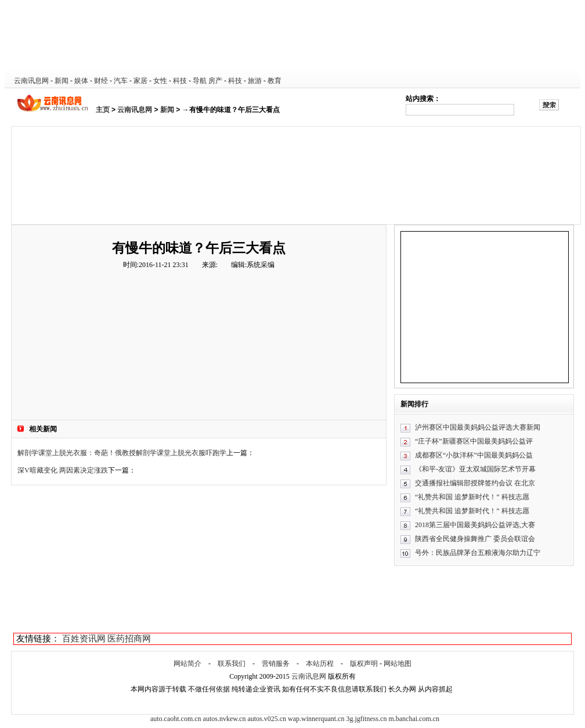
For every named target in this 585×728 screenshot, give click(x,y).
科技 (180, 81)
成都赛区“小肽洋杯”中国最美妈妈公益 (474, 455)
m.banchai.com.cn (414, 719)
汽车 (121, 81)
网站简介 (187, 664)
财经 (101, 81)
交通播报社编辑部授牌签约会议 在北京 (475, 483)
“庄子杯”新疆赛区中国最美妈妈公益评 (474, 441)
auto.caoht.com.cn (176, 719)
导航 (200, 81)
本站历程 (320, 664)
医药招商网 (129, 639)
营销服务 (276, 664)
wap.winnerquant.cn (316, 719)
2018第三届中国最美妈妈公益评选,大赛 (475, 525)
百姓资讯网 (84, 639)
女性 (160, 81)
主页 (103, 110)
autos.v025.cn (267, 719)
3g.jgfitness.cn (366, 719)
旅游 (255, 81)
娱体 (81, 81)
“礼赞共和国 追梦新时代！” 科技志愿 (472, 497)
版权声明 (364, 664)
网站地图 (398, 664)
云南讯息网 (31, 81)
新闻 (62, 81)
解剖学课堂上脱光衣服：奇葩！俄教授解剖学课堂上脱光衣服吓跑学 (122, 453)
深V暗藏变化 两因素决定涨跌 (63, 470)
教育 (275, 81)
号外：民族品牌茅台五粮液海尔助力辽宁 (478, 553)
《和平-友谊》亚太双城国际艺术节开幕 (475, 469)
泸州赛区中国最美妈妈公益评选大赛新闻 (478, 427)
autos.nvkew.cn (225, 719)
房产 (215, 81)
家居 (140, 81)
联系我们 (232, 664)
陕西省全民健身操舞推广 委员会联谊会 (475, 539)
